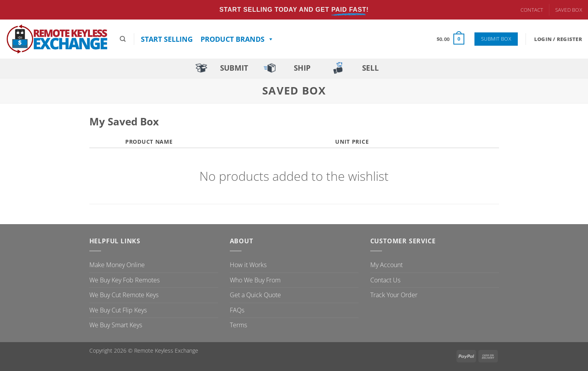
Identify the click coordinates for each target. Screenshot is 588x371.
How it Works (248, 265)
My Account (386, 265)
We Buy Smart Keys (116, 325)
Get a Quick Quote (255, 295)
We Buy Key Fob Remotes (124, 280)
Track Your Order (394, 295)
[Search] (123, 39)
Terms (238, 325)
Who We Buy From (255, 280)
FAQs (237, 310)
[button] (450, 39)
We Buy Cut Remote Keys (124, 295)
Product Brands (237, 39)
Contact (532, 10)
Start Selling (167, 39)
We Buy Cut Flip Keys (118, 310)
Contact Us (385, 280)
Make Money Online (117, 265)
